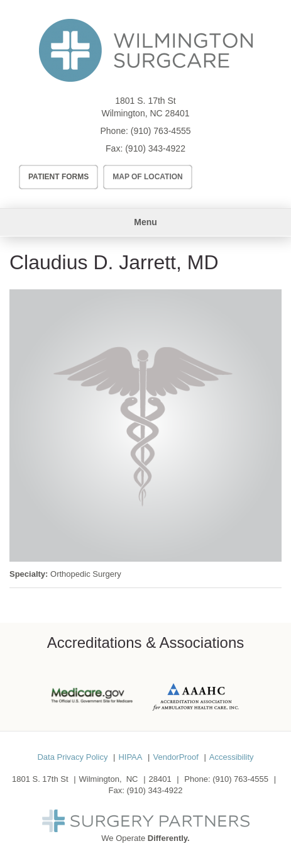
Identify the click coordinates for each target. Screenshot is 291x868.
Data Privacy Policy (72, 757)
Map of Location (148, 177)
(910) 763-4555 (161, 131)
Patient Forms (58, 177)
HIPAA (130, 757)
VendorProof (175, 757)
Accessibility (232, 757)
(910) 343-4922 (155, 148)
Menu (145, 222)
